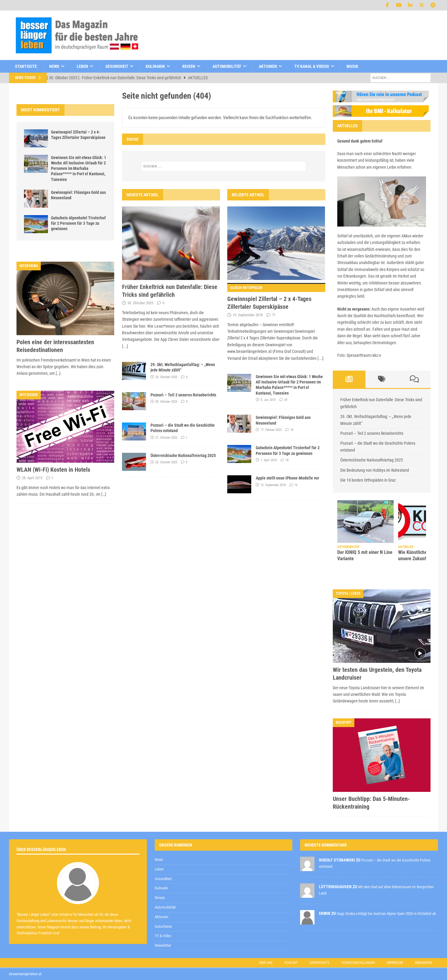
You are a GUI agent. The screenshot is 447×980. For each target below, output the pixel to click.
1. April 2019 (269, 460)
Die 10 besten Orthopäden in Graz (368, 480)
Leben (82, 66)
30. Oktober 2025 (140, 303)
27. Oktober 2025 (166, 438)
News (54, 66)
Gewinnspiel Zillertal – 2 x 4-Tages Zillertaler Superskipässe (276, 297)
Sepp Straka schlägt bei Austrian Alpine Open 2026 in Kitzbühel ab (386, 914)
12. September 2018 (273, 485)
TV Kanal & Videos (312, 66)
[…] (58, 373)
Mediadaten (423, 963)
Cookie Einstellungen (358, 963)
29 (286, 400)
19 (292, 430)
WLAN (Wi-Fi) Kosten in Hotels (53, 470)
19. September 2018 (248, 315)
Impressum (395, 963)
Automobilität (227, 66)
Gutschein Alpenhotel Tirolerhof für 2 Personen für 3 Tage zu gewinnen (78, 223)
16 (296, 485)
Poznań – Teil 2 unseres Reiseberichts (183, 395)
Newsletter (163, 945)
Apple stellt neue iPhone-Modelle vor (288, 478)
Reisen (189, 66)
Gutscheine (163, 926)
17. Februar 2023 (271, 430)
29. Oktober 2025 (166, 377)
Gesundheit (117, 66)
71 (274, 315)
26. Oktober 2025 (166, 462)
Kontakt (291, 963)
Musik (352, 66)
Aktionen (268, 66)
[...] (125, 346)
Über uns (266, 963)
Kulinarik (155, 66)
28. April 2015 (32, 478)
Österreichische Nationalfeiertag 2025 (183, 455)
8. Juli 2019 (268, 400)
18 (287, 460)
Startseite (26, 66)
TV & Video (163, 936)
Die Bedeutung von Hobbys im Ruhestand (375, 470)
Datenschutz (320, 963)
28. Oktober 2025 (166, 402)
